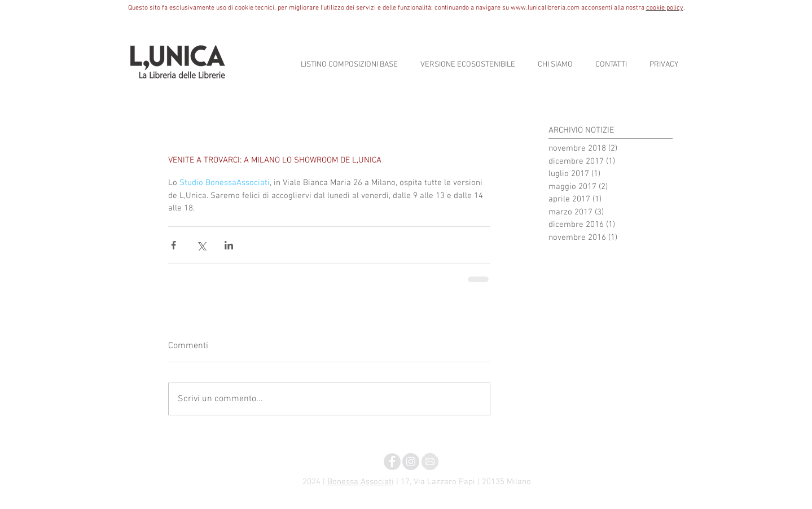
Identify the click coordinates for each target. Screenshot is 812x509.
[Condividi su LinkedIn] (229, 245)
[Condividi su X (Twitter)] (201, 245)
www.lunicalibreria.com (545, 8)
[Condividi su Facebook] (174, 245)
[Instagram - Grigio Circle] (411, 462)
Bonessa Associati (361, 482)
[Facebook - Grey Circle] (392, 462)
